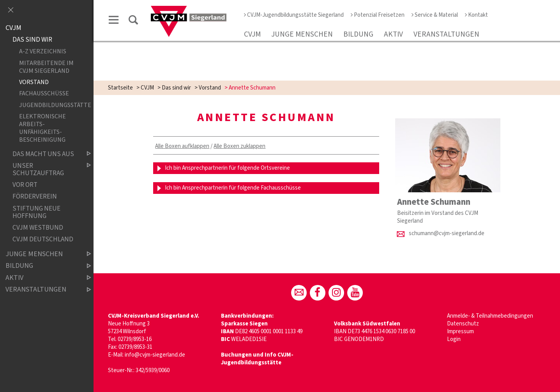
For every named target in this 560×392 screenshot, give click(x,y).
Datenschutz (463, 324)
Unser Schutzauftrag (45, 170)
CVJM (252, 34)
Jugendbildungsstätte (49, 105)
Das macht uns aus (45, 154)
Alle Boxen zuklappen (239, 146)
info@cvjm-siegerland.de (155, 355)
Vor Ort (25, 185)
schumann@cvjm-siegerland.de (447, 233)
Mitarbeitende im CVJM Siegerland (46, 67)
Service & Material (435, 15)
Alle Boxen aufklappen (182, 146)
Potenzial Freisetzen (378, 15)
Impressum (460, 331)
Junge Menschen (302, 34)
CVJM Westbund (38, 228)
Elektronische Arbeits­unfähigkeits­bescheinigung (42, 128)
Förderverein (35, 197)
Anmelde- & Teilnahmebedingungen (490, 316)
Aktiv (393, 34)
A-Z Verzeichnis (43, 52)
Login (454, 339)
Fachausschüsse (44, 94)
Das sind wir (176, 88)
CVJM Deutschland (43, 240)
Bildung (358, 34)
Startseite (120, 88)
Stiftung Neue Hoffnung (36, 212)
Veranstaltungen (446, 34)
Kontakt (476, 15)
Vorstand (210, 88)
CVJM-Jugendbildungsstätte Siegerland (294, 15)
